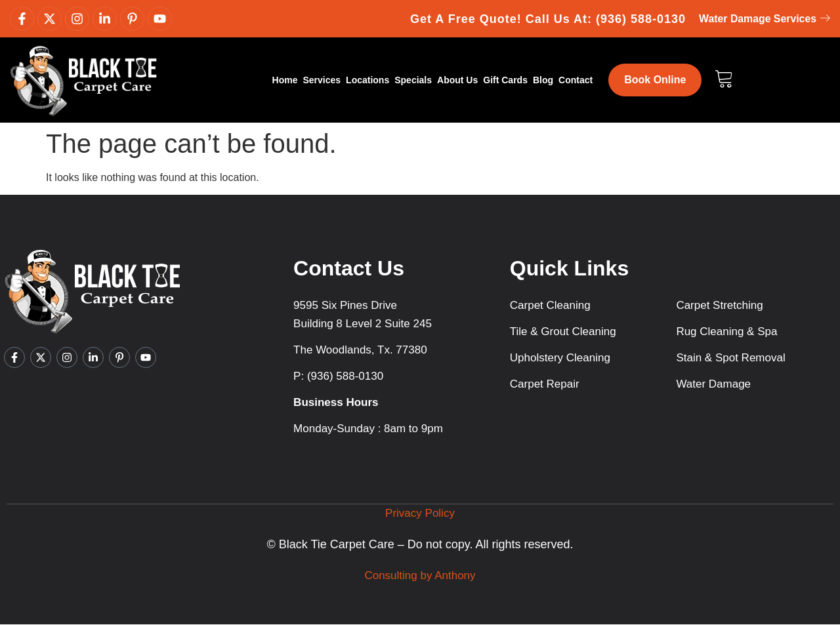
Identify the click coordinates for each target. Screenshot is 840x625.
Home (285, 81)
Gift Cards (505, 81)
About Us (457, 81)
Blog (543, 81)
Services (322, 81)
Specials (413, 81)
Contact (576, 81)
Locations (367, 81)
